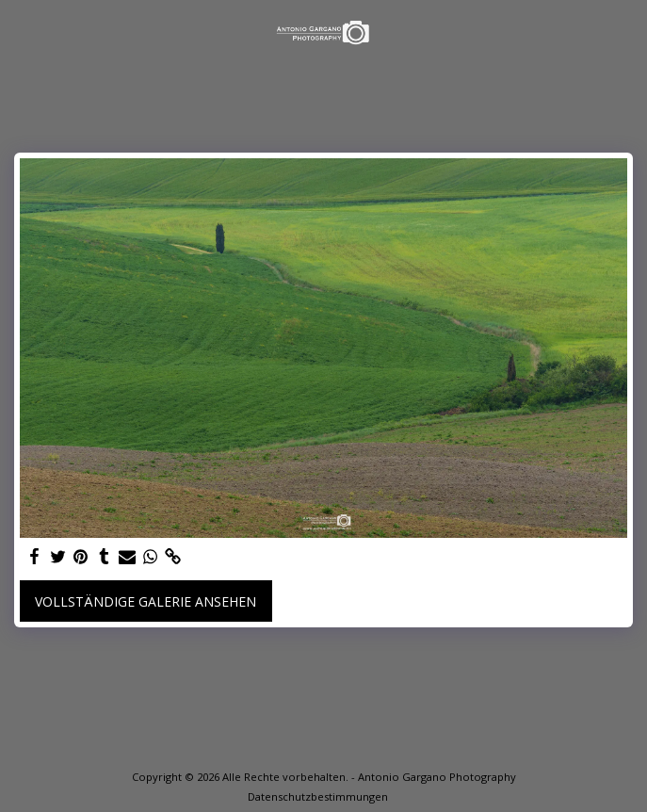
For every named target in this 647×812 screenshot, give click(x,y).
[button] (21, 32)
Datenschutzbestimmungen (318, 796)
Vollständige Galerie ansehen (146, 601)
